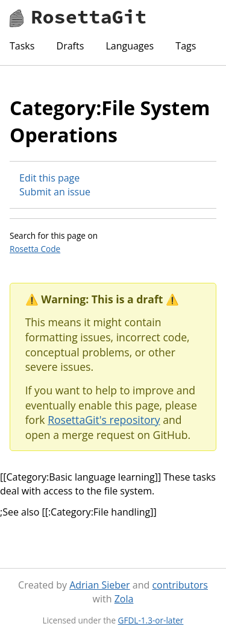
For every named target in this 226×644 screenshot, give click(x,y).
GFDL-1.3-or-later (151, 620)
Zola (124, 599)
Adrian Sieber (99, 585)
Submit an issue (55, 192)
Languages (130, 46)
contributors (180, 585)
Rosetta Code (35, 249)
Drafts (71, 46)
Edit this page (49, 178)
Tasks (22, 46)
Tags (186, 46)
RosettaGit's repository (104, 420)
